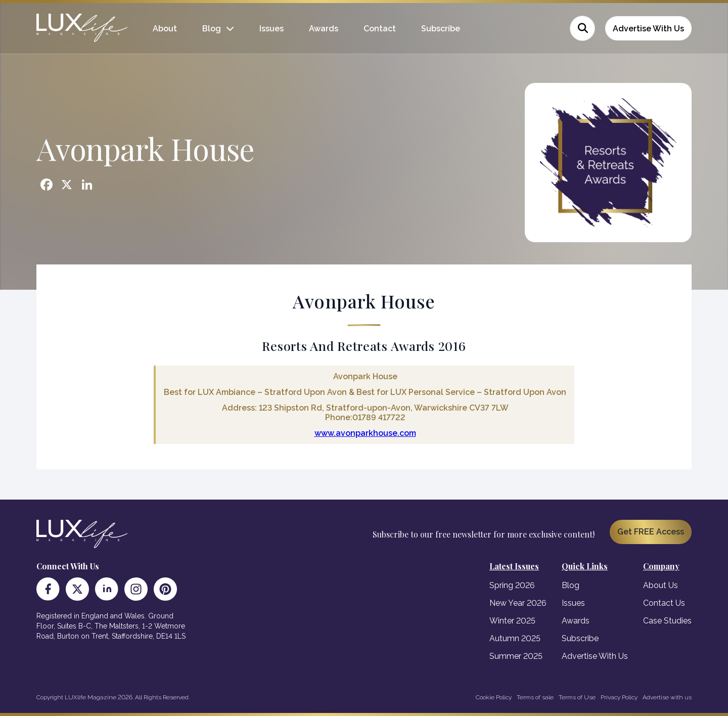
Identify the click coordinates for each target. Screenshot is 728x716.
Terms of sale (535, 697)
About (165, 29)
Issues (271, 29)
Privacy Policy (619, 697)
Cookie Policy (494, 697)
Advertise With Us (648, 29)
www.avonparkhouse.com (365, 433)
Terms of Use (577, 697)
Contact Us (664, 603)
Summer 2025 (516, 656)
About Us (661, 585)
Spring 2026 (512, 585)
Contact (380, 29)
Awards (324, 29)
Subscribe (441, 29)
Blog (212, 29)
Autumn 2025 (515, 638)
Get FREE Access (651, 532)
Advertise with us (667, 697)
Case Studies (667, 621)
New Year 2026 (518, 603)
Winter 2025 (512, 621)
